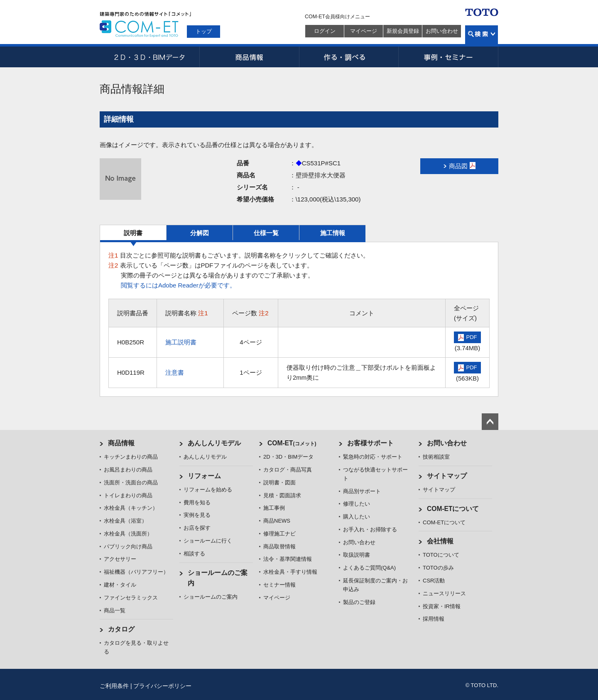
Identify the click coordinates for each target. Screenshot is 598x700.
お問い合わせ (442, 31)
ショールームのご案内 (211, 597)
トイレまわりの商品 (128, 495)
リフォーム (204, 476)
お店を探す (197, 528)
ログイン (325, 31)
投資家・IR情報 (442, 606)
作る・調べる (349, 57)
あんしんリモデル (214, 443)
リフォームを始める (208, 490)
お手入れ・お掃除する (370, 529)
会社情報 (440, 541)
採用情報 (434, 619)
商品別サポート (362, 491)
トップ (204, 31)
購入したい (357, 517)
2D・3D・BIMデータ (149, 57)
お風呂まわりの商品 (128, 470)
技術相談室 (436, 457)
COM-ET (292, 443)
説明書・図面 (279, 483)
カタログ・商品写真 (288, 470)
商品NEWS (277, 521)
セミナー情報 (279, 585)
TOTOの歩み (438, 568)
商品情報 (249, 57)
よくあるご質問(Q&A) (369, 568)
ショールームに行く (208, 541)
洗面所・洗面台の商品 (131, 483)
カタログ (121, 629)
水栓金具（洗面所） (128, 534)
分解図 (200, 233)
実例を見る (197, 515)
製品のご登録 (359, 602)
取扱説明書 (357, 555)
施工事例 (274, 508)
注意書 (175, 372)
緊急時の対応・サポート (373, 457)
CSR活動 (434, 581)
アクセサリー (120, 559)
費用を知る (197, 502)
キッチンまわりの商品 (131, 457)
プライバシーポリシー (162, 686)
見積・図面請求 (282, 495)
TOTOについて (441, 555)
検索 (482, 35)
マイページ (364, 31)
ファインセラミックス (131, 598)
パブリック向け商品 (128, 546)
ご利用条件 (114, 686)
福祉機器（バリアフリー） (136, 572)
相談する (194, 554)
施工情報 (333, 233)
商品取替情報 (279, 546)
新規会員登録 (403, 31)
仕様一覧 (266, 233)
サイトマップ (447, 476)
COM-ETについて (453, 509)
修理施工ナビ (279, 534)
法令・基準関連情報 (288, 559)
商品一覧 (115, 610)
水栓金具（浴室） (125, 521)
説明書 (133, 233)
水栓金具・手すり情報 (290, 572)
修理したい (357, 504)
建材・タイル (120, 585)
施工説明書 (181, 342)
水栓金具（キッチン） (131, 508)
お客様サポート (370, 443)
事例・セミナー (448, 57)
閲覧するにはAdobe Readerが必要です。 (178, 285)
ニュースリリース (444, 593)
